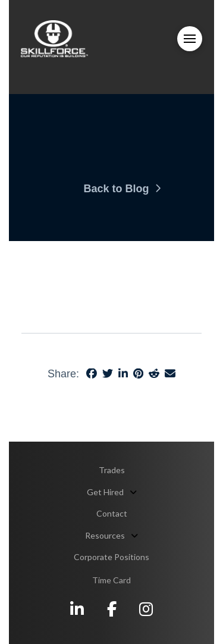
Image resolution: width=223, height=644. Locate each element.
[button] (190, 39)
